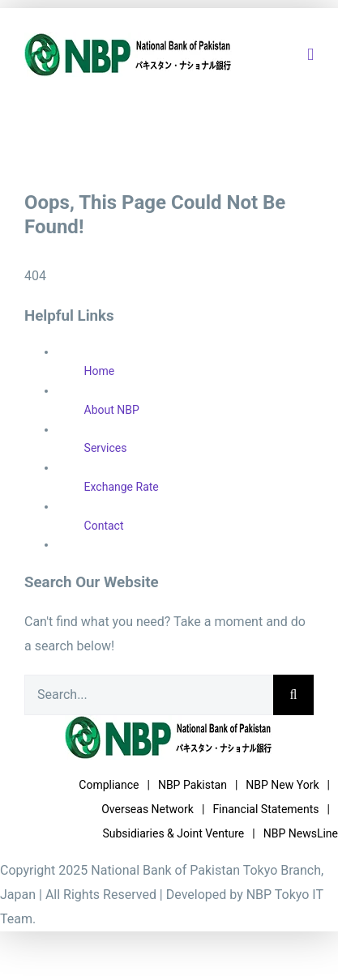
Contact (104, 526)
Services (106, 448)
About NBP (112, 410)
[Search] (293, 695)
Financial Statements (265, 809)
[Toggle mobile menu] (310, 55)
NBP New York (282, 785)
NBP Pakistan (193, 785)
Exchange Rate (122, 487)
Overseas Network (148, 809)
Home (100, 371)
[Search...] (149, 695)
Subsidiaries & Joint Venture (173, 833)
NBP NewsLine (301, 833)
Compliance (109, 785)
